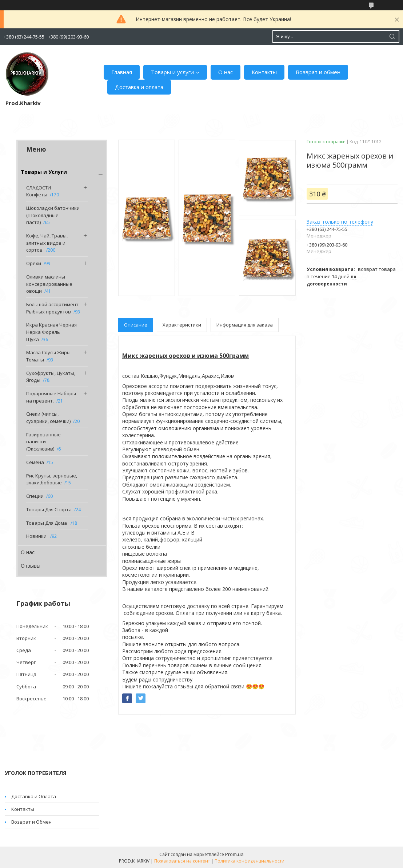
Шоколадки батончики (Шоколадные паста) (53, 215)
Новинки (37, 536)
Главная (122, 72)
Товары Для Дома (47, 523)
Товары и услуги (172, 72)
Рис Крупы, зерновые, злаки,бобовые (52, 479)
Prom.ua (234, 854)
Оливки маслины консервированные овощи (49, 284)
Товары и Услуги (44, 172)
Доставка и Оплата (34, 796)
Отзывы (31, 566)
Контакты (264, 72)
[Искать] (392, 37)
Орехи (34, 263)
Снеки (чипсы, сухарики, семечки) (48, 417)
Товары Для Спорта (49, 509)
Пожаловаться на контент (182, 861)
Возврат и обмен (318, 72)
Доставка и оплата (139, 87)
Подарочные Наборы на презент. (51, 397)
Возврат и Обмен (31, 822)
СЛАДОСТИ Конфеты (39, 191)
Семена (35, 462)
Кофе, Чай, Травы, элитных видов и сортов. (47, 243)
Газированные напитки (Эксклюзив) (43, 442)
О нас (226, 72)
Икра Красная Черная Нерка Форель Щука (51, 332)
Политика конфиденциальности (250, 861)
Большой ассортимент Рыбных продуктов (52, 308)
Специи (35, 496)
